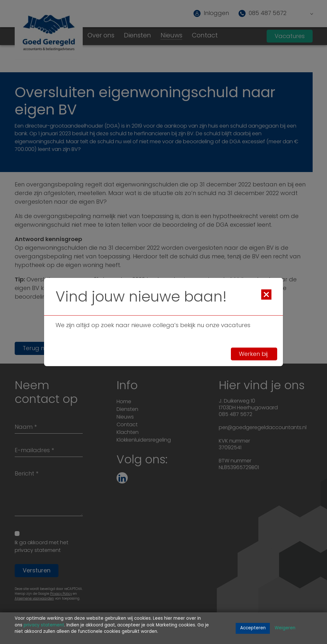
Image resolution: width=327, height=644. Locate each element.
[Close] (266, 295)
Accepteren (253, 628)
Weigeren (285, 628)
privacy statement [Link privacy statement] (44, 625)
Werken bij (254, 354)
